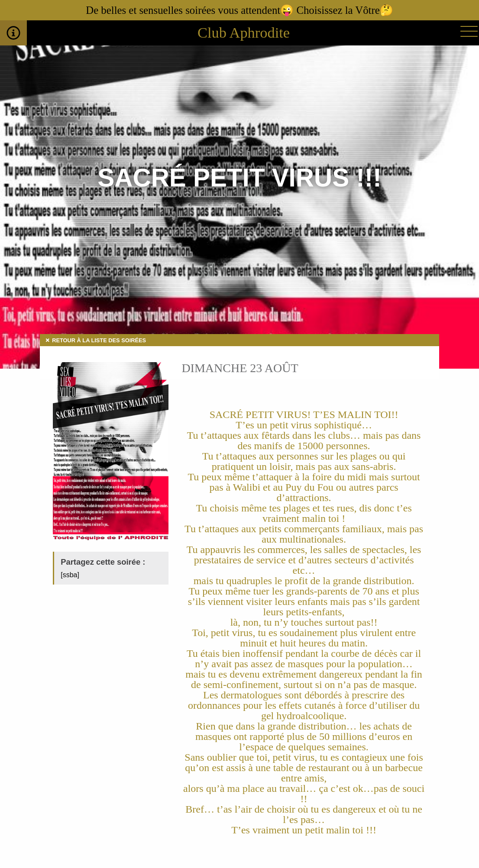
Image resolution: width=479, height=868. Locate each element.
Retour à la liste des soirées (99, 340)
